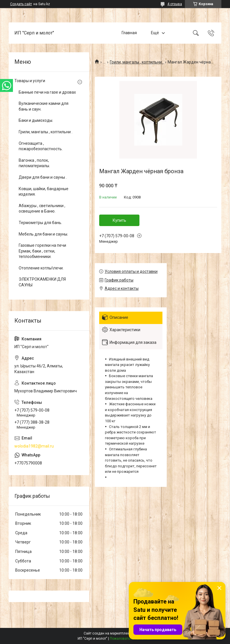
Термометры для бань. (40, 223)
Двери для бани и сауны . (43, 177)
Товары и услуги (30, 81)
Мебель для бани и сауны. (43, 234)
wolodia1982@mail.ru (34, 446)
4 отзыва (175, 4)
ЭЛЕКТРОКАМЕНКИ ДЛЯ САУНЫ (42, 282)
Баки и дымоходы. (36, 120)
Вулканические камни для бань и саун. (44, 106)
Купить (119, 220)
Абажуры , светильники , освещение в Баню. (42, 209)
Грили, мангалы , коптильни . (137, 62)
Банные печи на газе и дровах (47, 92)
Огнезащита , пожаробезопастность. (41, 146)
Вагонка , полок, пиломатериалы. (34, 163)
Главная (129, 33)
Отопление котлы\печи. (41, 268)
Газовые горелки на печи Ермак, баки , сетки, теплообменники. (42, 251)
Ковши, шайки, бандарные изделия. (44, 192)
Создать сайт (21, 4)
